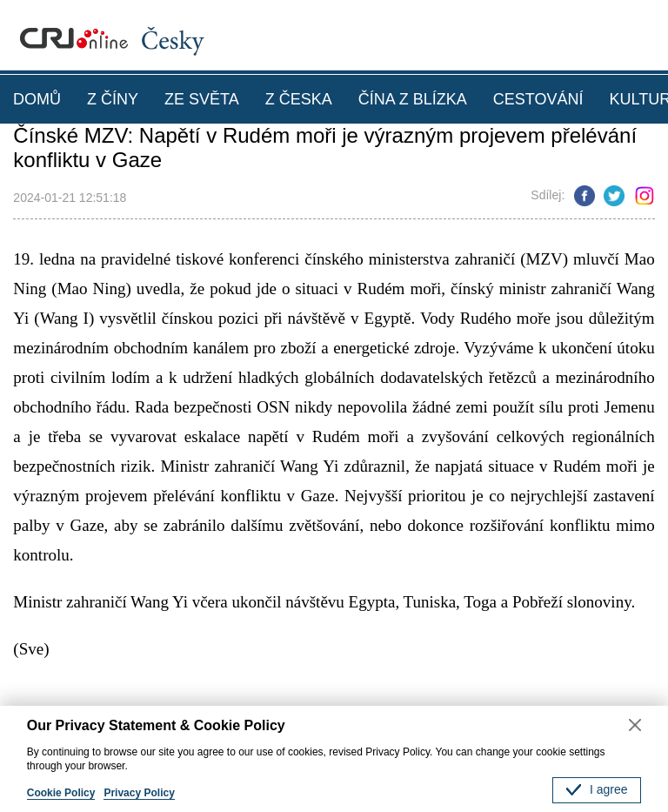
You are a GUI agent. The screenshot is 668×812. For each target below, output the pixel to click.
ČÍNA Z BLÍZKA (413, 99)
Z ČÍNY (113, 99)
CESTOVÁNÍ (538, 99)
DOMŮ (37, 99)
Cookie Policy (61, 793)
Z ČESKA (299, 99)
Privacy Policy (139, 793)
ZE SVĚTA (202, 99)
